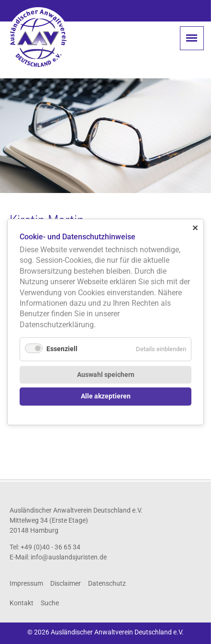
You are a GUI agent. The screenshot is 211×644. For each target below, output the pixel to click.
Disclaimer (66, 583)
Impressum (26, 583)
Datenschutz (107, 583)
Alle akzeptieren (106, 396)
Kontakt (22, 603)
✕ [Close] (195, 228)
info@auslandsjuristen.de (69, 557)
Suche (50, 603)
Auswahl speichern (106, 375)
